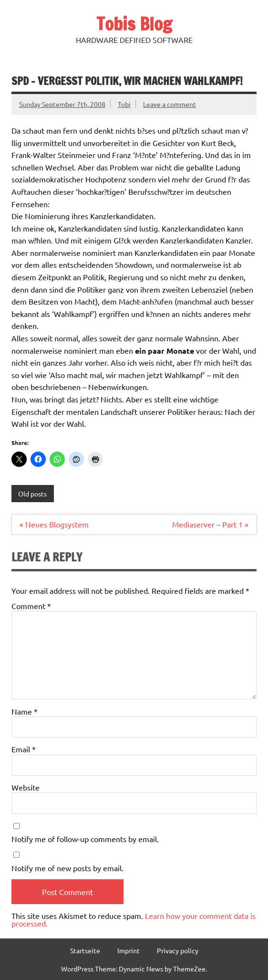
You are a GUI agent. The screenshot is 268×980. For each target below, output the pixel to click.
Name (25, 711)
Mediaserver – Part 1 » (210, 524)
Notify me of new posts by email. (67, 868)
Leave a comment (170, 104)
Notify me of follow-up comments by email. (85, 839)
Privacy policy (178, 950)
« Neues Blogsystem (54, 524)
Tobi (124, 104)
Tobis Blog (134, 24)
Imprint (129, 950)
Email (24, 749)
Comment (31, 606)
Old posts (32, 494)
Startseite (85, 950)
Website (26, 787)
